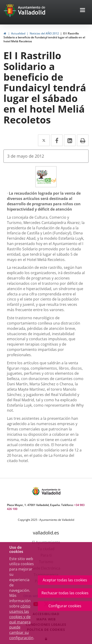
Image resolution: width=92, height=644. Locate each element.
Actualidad (18, 33)
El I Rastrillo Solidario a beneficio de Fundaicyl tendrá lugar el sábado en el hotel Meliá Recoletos (44, 37)
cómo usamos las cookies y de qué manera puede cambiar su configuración (21, 622)
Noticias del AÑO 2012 (44, 33)
